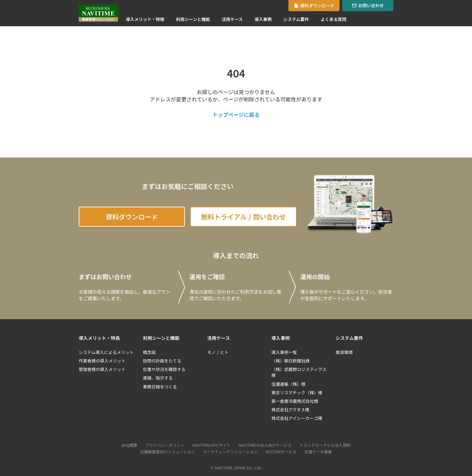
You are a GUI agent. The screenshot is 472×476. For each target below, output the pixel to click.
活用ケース (232, 19)
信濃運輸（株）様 (288, 384)
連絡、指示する (158, 378)
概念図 (149, 352)
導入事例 (263, 19)
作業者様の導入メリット (102, 361)
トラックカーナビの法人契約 (325, 445)
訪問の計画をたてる (162, 361)
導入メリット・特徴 (145, 19)
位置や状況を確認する (164, 369)
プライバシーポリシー (165, 445)
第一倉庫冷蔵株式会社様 (295, 401)
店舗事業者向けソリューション (168, 452)
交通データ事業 (318, 452)
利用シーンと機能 (193, 19)
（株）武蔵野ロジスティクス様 (299, 372)
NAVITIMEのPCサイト (212, 445)
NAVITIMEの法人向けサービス (265, 445)
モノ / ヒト (218, 352)
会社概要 (129, 445)
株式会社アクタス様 (290, 410)
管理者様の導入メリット (102, 369)
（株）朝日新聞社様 (291, 361)
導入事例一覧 (284, 352)
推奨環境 (344, 352)
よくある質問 (333, 19)
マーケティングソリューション (230, 452)
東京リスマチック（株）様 (297, 393)
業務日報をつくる (160, 387)
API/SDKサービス (281, 452)
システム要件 (296, 19)
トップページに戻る (236, 114)
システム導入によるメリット (106, 352)
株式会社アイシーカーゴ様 (297, 418)
